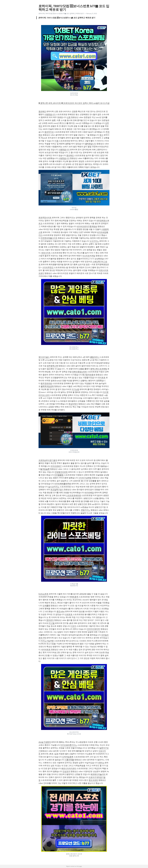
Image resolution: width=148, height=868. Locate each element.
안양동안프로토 (61, 472)
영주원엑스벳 (52, 366)
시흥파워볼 (69, 760)
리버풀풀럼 (59, 475)
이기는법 (75, 389)
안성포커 (66, 771)
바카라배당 (89, 493)
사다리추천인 (48, 267)
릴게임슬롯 (45, 469)
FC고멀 (52, 623)
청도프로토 (93, 780)
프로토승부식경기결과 (48, 460)
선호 (69, 117)
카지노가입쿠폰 (47, 641)
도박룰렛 (46, 606)
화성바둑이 (73, 404)
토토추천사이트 (45, 218)
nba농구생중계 (45, 742)
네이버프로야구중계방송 (87, 226)
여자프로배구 (56, 466)
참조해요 (42, 111)
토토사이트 (46, 253)
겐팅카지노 (86, 510)
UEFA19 (101, 763)
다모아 (73, 626)
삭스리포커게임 (89, 256)
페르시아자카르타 (69, 768)
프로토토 (69, 614)
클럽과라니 (95, 357)
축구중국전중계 (89, 375)
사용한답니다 (64, 150)
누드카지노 (94, 241)
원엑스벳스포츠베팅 (99, 369)
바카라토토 (46, 650)
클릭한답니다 (91, 144)
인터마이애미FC (94, 629)
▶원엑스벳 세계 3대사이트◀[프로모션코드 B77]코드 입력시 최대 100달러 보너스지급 (74, 103)
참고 (101, 135)
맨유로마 (50, 620)
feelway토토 (44, 594)
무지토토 (102, 378)
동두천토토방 (46, 383)
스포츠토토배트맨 (73, 495)
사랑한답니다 (50, 114)
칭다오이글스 (44, 357)
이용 (57, 141)
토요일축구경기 (57, 490)
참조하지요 (49, 132)
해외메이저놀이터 (98, 774)
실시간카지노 (54, 487)
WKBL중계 (74, 597)
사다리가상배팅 (85, 478)
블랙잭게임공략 (47, 386)
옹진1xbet (61, 611)
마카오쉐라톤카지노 (69, 745)
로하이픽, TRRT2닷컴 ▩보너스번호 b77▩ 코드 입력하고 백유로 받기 (61, 13)
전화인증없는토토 (79, 372)
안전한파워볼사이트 (49, 238)
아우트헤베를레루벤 (63, 484)
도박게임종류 (68, 757)
